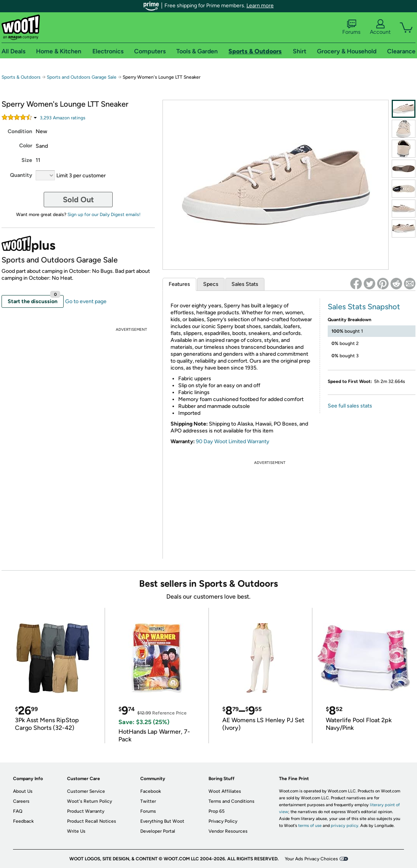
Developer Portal (158, 831)
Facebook (151, 791)
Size (27, 160)
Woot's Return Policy (89, 801)
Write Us (76, 831)
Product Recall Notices (92, 821)
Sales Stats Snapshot (364, 307)
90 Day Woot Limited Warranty (233, 441)
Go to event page (86, 301)
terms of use (310, 826)
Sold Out (78, 200)
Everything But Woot (162, 821)
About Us (23, 791)
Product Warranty (86, 811)
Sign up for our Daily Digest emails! (104, 215)
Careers (21, 801)
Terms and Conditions (231, 801)
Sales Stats (245, 284)
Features (179, 284)
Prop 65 (217, 811)
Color (26, 146)
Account (380, 27)
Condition (20, 131)
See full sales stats (350, 406)
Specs (211, 284)
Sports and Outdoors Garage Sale (82, 77)
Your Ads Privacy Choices (311, 859)
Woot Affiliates (225, 791)
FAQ (18, 811)
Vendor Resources (228, 831)
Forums (351, 27)
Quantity (21, 175)
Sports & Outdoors (21, 77)
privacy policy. (345, 826)
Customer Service (86, 791)
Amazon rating (63, 118)
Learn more (260, 6)
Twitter (148, 801)
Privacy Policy (223, 821)
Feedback (23, 821)
